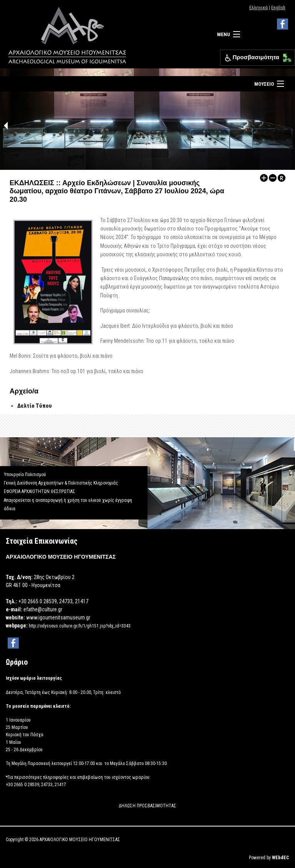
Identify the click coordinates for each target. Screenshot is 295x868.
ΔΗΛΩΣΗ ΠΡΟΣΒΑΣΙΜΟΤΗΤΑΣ (147, 806)
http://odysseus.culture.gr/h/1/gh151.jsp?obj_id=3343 (80, 626)
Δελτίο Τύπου (35, 406)
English (278, 7)
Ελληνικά (259, 7)
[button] (285, 56)
